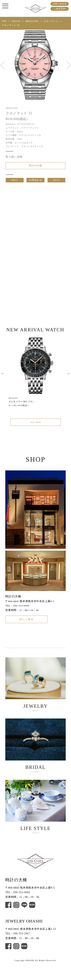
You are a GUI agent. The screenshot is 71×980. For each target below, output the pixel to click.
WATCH (16, 21)
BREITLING (32, 21)
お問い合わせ (60, 4)
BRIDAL (35, 755)
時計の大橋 (36, 166)
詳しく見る (26, 625)
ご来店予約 (60, 9)
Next (68, 377)
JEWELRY (35, 690)
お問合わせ (36, 182)
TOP (4, 21)
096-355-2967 (22, 950)
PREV (15, 182)
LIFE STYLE (35, 820)
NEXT (56, 182)
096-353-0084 (21, 611)
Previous (3, 377)
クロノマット (51, 21)
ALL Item (35, 426)
